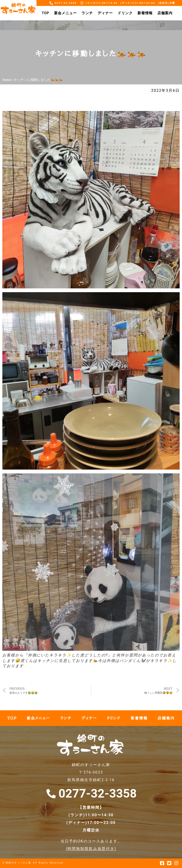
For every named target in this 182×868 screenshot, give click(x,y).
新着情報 (145, 13)
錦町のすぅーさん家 (18, 863)
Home (7, 80)
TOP (45, 13)
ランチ (87, 13)
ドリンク (125, 13)
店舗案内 (165, 13)
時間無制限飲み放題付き (91, 849)
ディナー (105, 13)
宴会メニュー (65, 13)
